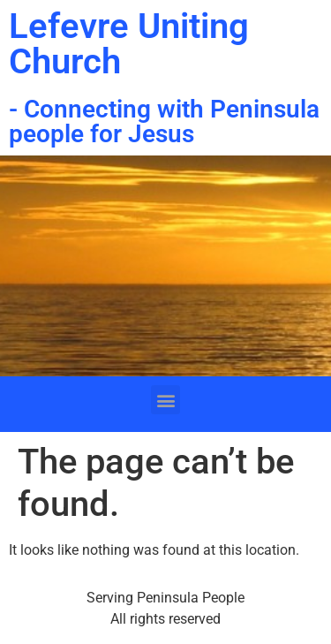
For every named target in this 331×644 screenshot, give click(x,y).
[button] (165, 400)
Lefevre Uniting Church (129, 44)
